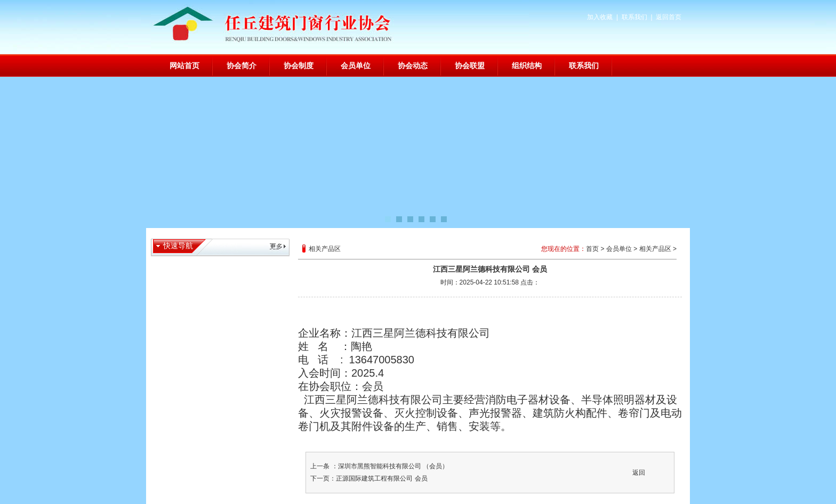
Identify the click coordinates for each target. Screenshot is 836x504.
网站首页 (184, 66)
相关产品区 (655, 249)
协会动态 (413, 66)
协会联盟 (470, 66)
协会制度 (299, 66)
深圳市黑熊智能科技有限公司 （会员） (393, 466)
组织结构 (527, 66)
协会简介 (242, 66)
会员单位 (356, 66)
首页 (592, 249)
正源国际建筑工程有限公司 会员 (381, 478)
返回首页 (669, 17)
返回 (639, 473)
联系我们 (634, 17)
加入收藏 (600, 17)
